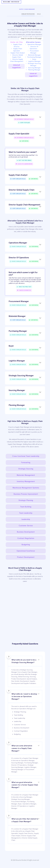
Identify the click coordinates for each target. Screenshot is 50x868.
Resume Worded (11, 2)
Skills (39, 14)
